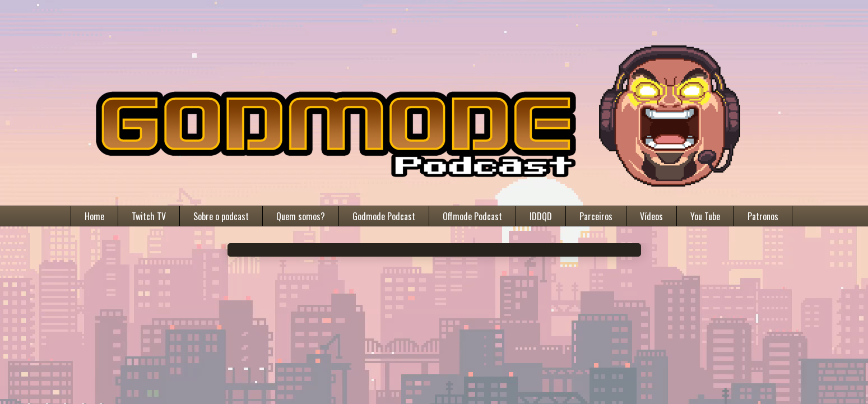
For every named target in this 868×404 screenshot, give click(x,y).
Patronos (763, 216)
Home (94, 216)
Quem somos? (301, 216)
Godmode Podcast (384, 216)
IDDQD (541, 216)
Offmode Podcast (472, 216)
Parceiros (596, 216)
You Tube (705, 216)
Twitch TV (149, 216)
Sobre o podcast (221, 216)
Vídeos (651, 216)
